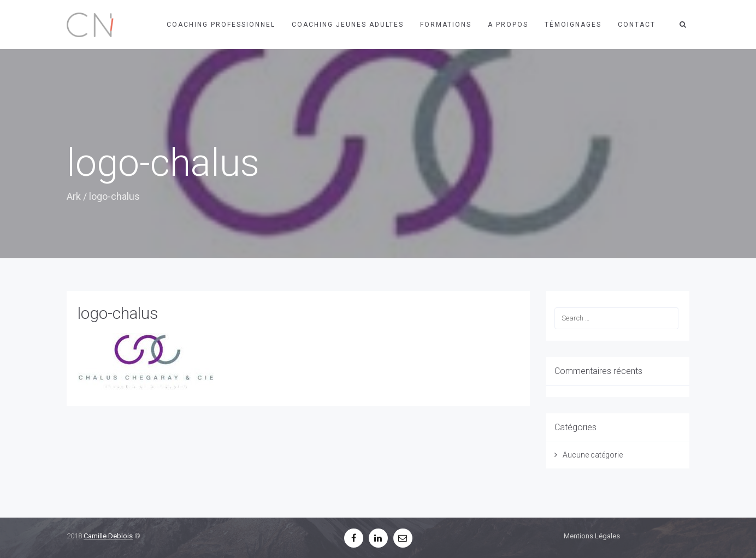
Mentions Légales (592, 536)
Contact (637, 25)
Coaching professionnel (221, 25)
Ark (74, 196)
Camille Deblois (108, 536)
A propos (508, 25)
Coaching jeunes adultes (348, 25)
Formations (446, 25)
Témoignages (573, 25)
